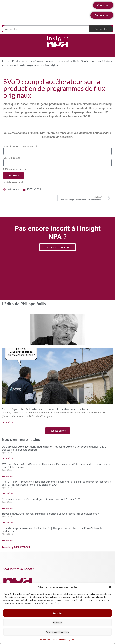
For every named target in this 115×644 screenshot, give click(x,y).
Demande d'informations (57, 247)
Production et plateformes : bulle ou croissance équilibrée (46, 61)
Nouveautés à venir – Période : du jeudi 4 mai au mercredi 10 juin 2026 (41, 499)
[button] (110, 587)
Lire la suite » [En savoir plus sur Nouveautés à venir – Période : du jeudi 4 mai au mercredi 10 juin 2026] (7, 508)
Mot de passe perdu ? (15, 182)
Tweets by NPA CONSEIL (16, 547)
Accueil (6, 61)
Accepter (58, 613)
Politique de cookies (48, 640)
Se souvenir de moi (15, 169)
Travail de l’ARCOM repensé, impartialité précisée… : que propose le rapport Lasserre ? (50, 514)
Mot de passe (12, 158)
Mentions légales (66, 640)
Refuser (58, 622)
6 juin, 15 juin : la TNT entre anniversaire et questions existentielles (46, 409)
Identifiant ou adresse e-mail (20, 147)
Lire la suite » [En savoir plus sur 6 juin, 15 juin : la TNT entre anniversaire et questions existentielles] (7, 422)
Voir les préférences (57, 632)
